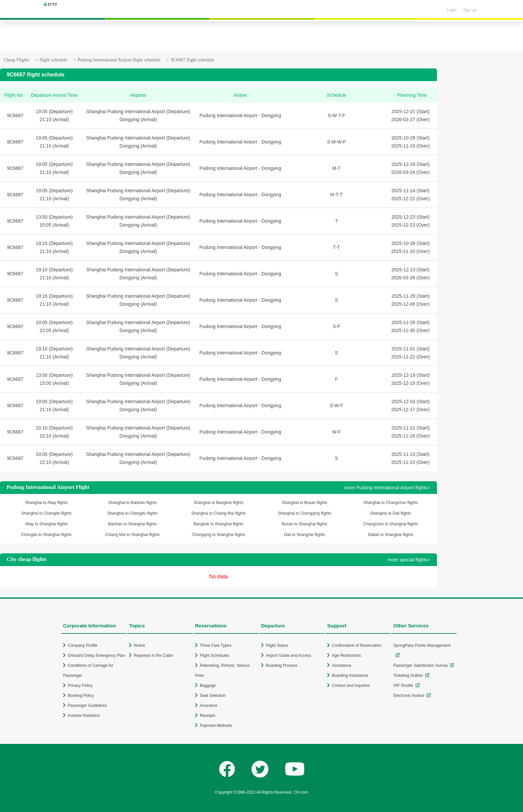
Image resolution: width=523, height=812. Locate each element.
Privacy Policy (80, 686)
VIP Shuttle (403, 686)
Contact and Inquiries (351, 686)
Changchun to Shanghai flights (390, 524)
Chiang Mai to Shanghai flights (133, 535)
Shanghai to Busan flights (305, 503)
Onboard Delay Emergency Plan (96, 655)
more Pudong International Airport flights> (387, 488)
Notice (139, 645)
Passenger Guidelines (87, 706)
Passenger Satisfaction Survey (420, 665)
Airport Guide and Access (288, 655)
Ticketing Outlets (408, 675)
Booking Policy (81, 696)
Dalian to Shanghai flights (391, 535)
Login (451, 10)
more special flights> (409, 560)
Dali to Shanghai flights (305, 535)
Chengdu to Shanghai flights (47, 535)
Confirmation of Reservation (357, 645)
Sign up (470, 10)
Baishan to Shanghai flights (132, 524)
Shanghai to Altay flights (46, 503)
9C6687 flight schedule (193, 60)
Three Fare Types (216, 645)
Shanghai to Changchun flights (390, 503)
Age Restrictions (346, 655)
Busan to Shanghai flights (305, 524)
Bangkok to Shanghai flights (219, 524)
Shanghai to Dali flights (391, 513)
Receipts (208, 716)
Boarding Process (282, 665)
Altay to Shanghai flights (47, 524)
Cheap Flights (16, 60)
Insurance (209, 706)
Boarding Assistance (350, 675)
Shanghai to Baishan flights (132, 503)
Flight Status (277, 645)
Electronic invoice (409, 696)
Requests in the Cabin (153, 655)
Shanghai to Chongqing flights (305, 513)
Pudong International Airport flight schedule (119, 60)
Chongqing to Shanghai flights (218, 535)
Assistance (342, 665)
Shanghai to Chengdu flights (133, 513)
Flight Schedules (215, 655)
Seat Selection (213, 696)
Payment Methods (216, 726)
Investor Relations (84, 716)
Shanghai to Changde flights (47, 513)
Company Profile (83, 645)
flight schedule (54, 60)
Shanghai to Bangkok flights (219, 503)
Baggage (208, 686)
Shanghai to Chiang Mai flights (219, 513)
